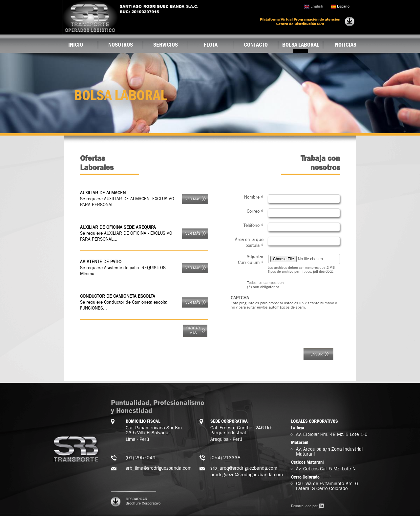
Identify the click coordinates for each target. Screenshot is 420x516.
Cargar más (193, 330)
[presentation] (281, 326)
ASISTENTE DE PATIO (101, 262)
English (314, 6)
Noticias (346, 45)
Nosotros (121, 45)
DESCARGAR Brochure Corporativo (143, 501)
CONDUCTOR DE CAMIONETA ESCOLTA (118, 296)
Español (341, 6)
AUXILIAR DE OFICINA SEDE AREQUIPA (118, 227)
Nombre (254, 197)
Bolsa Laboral (301, 45)
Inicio (76, 45)
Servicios (166, 45)
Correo (255, 211)
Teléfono (253, 226)
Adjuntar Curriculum (251, 260)
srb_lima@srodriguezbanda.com (159, 468)
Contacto (256, 45)
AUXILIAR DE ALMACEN (103, 193)
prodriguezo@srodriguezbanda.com (247, 475)
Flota (211, 45)
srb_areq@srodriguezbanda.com (244, 468)
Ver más (193, 199)
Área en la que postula (249, 243)
